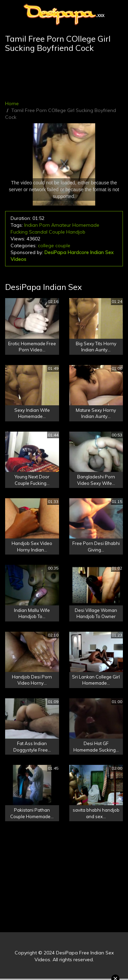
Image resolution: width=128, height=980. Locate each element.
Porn (45, 225)
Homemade (86, 225)
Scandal (38, 232)
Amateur (61, 225)
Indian (31, 225)
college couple (54, 246)
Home (12, 103)
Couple (57, 232)
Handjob (76, 232)
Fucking (19, 232)
